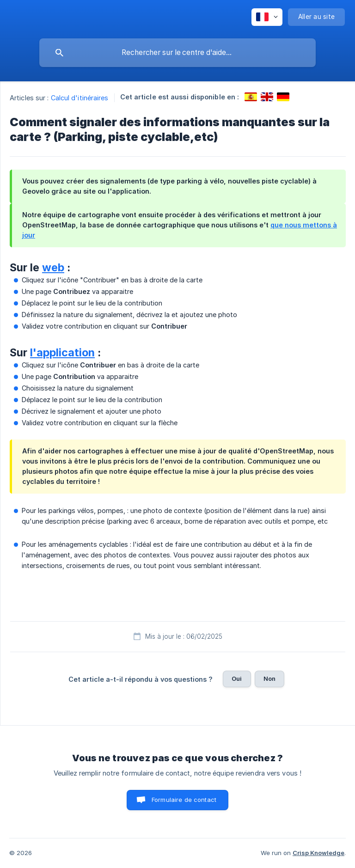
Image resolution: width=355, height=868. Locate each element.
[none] (267, 17)
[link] (251, 97)
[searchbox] (177, 53)
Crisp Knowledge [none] (318, 853)
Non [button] (269, 679)
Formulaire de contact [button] (184, 800)
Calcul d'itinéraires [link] (80, 98)
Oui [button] (237, 679)
